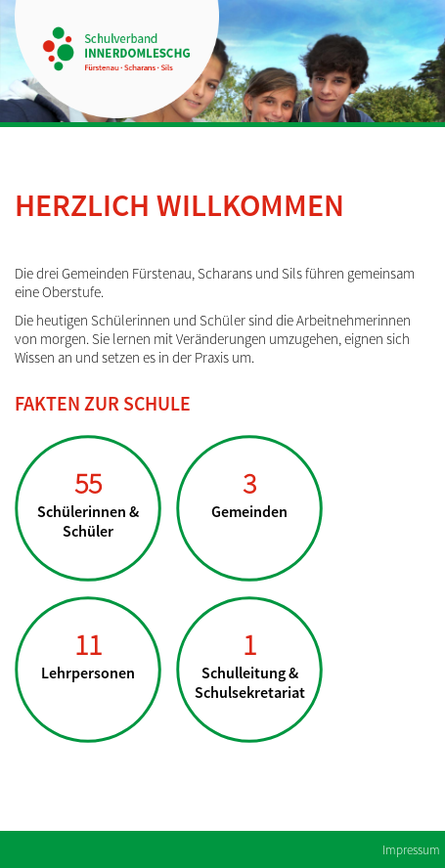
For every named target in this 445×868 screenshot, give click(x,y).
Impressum (411, 850)
